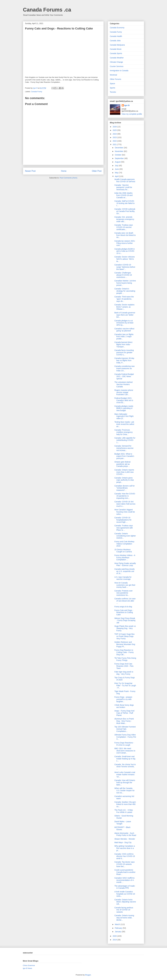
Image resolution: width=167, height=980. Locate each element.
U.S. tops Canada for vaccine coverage (123, 578)
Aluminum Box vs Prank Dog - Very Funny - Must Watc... (124, 721)
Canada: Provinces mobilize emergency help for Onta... (124, 432)
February (119, 928)
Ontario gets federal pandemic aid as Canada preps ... (122, 464)
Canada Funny (37, 92)
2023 (115, 137)
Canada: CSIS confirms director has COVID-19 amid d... (125, 856)
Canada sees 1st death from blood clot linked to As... (125, 235)
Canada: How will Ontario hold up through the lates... (125, 783)
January (118, 932)
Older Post (97, 171)
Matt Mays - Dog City (123, 842)
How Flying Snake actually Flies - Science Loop (125, 564)
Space (112, 83)
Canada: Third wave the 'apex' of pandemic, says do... (124, 299)
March (118, 924)
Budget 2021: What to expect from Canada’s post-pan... (124, 456)
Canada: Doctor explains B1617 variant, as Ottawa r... (124, 307)
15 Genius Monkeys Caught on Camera (123, 551)
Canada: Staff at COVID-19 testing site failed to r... (124, 203)
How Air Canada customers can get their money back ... (125, 585)
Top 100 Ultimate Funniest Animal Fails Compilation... (125, 729)
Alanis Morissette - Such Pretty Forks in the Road (125, 834)
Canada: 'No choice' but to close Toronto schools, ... (125, 767)
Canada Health (116, 36)
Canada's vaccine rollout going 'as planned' (124, 330)
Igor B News (27, 968)
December (119, 148)
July (117, 166)
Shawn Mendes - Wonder (125, 839)
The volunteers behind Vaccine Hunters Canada (123, 384)
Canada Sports (116, 53)
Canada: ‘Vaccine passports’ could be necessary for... (123, 187)
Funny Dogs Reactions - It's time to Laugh (124, 744)
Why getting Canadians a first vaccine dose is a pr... (125, 848)
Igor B (127, 105)
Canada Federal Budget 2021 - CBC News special (124, 376)
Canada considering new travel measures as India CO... (124, 368)
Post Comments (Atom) (68, 178)
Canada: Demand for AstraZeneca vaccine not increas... (124, 448)
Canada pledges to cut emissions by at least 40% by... (124, 323)
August (118, 162)
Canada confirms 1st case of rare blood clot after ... (125, 601)
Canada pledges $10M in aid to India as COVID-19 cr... (125, 251)
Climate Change (116, 62)
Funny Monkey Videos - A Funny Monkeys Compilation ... (125, 558)
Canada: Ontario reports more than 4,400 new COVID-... (124, 472)
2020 (115, 936)
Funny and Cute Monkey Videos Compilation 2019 (124, 544)
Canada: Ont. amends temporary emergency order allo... (124, 219)
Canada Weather (117, 58)
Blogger (88, 975)
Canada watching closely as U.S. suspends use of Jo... (125, 571)
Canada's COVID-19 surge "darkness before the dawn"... (125, 267)
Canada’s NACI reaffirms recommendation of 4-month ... (124, 880)
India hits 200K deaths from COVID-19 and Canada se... (123, 195)
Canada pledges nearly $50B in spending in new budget (124, 408)
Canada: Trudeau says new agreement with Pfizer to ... (124, 528)
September (120, 158)
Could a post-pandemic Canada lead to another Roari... (125, 872)
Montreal (113, 75)
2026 (115, 127)
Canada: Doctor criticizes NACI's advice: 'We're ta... (125, 259)
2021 (115, 144)
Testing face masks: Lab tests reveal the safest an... (124, 424)
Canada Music (116, 49)
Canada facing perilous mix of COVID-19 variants (124, 910)
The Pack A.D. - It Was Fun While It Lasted (124, 811)
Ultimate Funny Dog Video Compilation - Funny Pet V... (125, 737)
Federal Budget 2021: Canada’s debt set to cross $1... (124, 400)
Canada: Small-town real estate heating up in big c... (125, 759)
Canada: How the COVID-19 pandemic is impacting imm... (125, 496)
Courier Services (117, 66)
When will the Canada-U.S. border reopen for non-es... (124, 790)
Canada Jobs (115, 41)
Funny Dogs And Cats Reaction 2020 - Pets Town (124, 666)
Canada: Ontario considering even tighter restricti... (125, 536)
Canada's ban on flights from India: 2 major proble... (124, 337)
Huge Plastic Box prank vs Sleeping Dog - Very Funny (125, 628)
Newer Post (30, 171)
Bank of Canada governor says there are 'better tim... (125, 315)
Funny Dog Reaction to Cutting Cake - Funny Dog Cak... (124, 652)
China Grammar (29, 965)
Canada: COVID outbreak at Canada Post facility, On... (125, 211)
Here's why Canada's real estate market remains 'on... (125, 775)
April (117, 176)
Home (64, 171)
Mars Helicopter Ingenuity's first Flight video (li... (124, 416)
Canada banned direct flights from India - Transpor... (123, 344)
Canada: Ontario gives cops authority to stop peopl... (124, 480)
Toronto (113, 92)
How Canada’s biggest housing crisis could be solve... (125, 512)
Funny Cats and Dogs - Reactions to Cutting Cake (124, 612)
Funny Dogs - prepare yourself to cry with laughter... (123, 699)
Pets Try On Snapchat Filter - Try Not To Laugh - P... (125, 686)
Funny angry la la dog (123, 607)
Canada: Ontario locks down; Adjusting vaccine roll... (125, 902)
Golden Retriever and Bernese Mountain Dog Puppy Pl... (125, 644)
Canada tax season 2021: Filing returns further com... (125, 243)
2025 (115, 130)
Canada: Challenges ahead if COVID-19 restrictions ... (123, 275)
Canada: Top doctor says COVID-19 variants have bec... (125, 864)
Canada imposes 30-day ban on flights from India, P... (124, 360)
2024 (115, 134)
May (117, 173)
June (117, 169)
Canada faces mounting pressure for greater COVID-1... (124, 352)
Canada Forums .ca (47, 10)
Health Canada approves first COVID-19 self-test (125, 180)
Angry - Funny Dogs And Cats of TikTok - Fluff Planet (124, 713)
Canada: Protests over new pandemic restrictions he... (123, 593)
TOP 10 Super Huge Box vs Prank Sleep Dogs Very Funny (124, 636)
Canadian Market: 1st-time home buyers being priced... (125, 283)
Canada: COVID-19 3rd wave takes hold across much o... (125, 504)
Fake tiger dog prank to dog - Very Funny (124, 673)
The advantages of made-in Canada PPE (125, 887)
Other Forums (115, 79)
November (119, 151)
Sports (112, 88)
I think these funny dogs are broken (124, 706)
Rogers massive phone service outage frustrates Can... (124, 392)
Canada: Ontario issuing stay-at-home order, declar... (124, 918)
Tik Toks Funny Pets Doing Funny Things (125, 659)
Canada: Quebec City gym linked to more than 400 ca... (125, 804)
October (118, 155)
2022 (115, 141)
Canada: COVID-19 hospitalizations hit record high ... (123, 520)
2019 (115, 940)
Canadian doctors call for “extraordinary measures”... (125, 488)
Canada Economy (117, 28)
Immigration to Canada (119, 71)
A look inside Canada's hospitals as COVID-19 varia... (125, 894)
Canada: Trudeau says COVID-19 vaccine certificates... (124, 227)
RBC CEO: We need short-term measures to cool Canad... (125, 751)
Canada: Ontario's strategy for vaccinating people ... (125, 291)
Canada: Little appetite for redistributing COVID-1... (125, 440)
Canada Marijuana (117, 45)
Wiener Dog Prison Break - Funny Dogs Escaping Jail (125, 620)
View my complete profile (132, 114)
